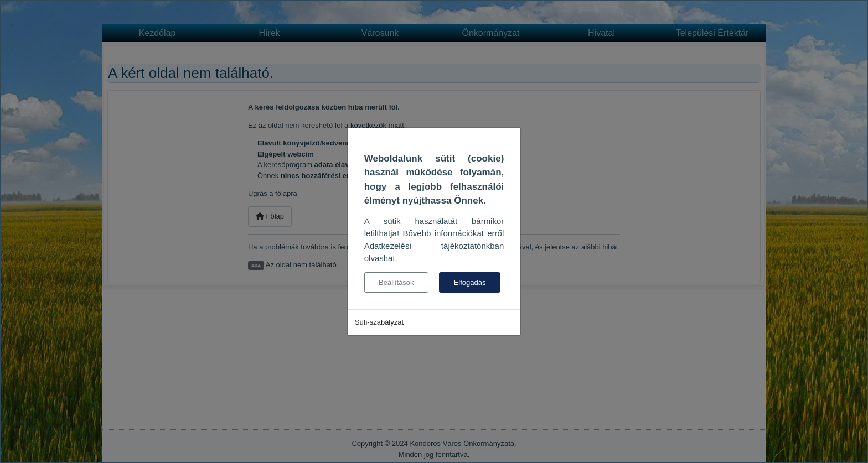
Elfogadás (470, 282)
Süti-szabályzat (379, 322)
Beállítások (396, 282)
